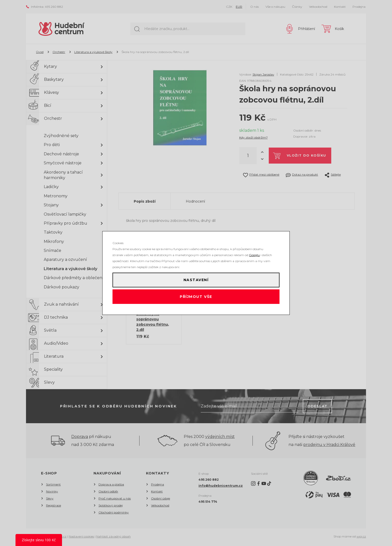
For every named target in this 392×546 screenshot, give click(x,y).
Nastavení (196, 278)
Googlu (254, 252)
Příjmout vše (196, 298)
